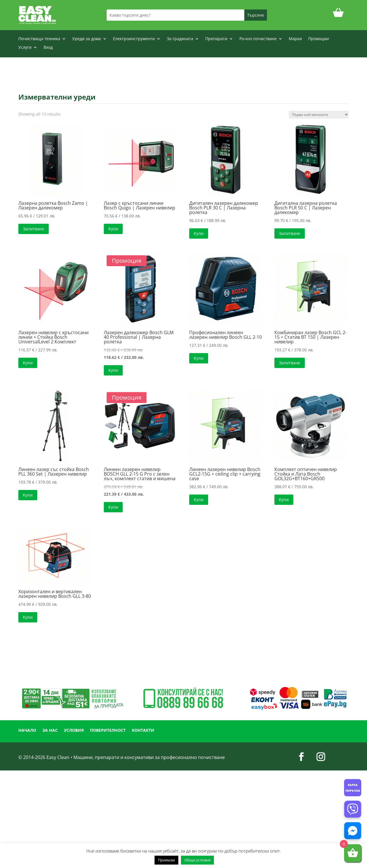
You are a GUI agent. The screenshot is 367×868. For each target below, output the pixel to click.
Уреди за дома (87, 39)
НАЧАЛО (27, 731)
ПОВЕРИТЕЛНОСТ (108, 731)
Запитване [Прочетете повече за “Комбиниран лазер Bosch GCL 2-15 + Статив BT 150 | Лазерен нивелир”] (290, 363)
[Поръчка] (319, 115)
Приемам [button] (166, 860)
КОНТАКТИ (143, 731)
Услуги (25, 48)
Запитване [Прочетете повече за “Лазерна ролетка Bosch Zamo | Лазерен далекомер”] (34, 229)
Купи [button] (113, 229)
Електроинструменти (134, 39)
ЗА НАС (50, 731)
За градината (180, 39)
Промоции (319, 39)
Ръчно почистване (258, 39)
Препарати (216, 39)
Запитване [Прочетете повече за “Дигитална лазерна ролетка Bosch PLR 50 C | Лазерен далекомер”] (290, 233)
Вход (48, 48)
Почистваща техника (39, 39)
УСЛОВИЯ (74, 731)
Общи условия (197, 860)
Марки (295, 39)
